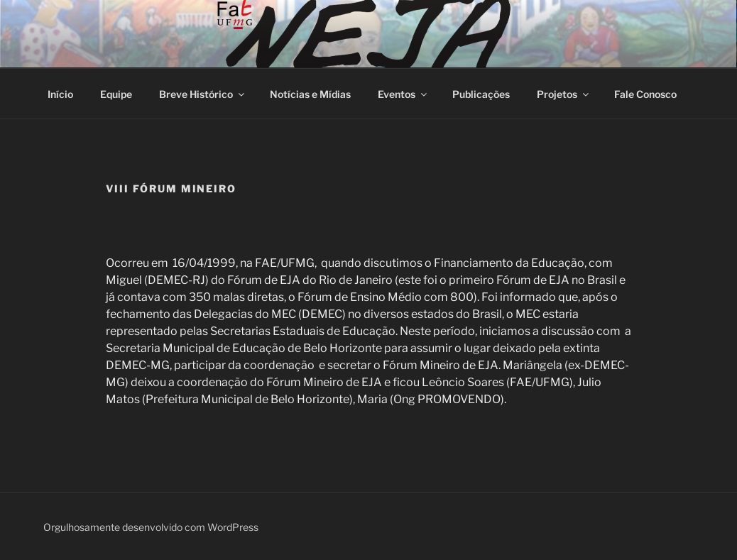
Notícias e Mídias (310, 94)
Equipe (116, 94)
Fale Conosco (645, 94)
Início (60, 94)
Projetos (564, 94)
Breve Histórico (203, 94)
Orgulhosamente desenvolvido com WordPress (151, 527)
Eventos (403, 94)
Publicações (481, 94)
